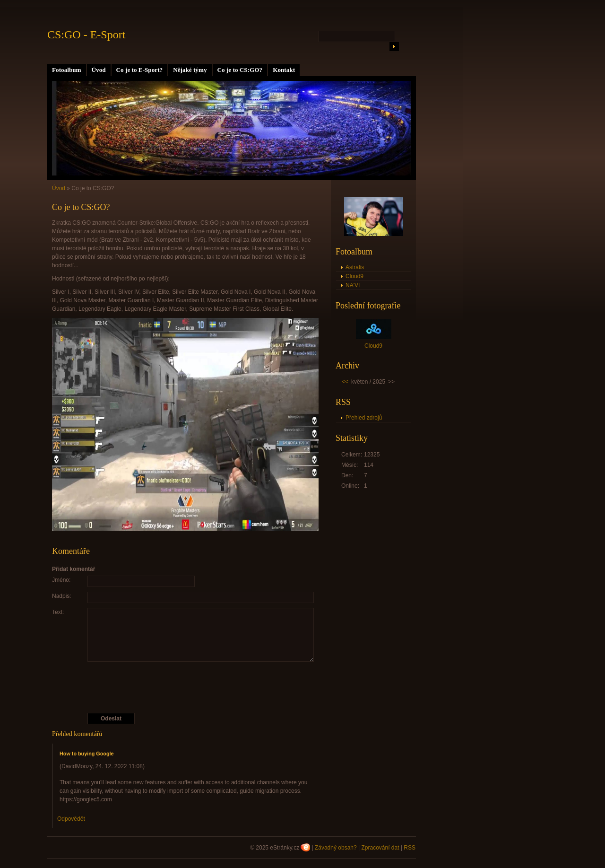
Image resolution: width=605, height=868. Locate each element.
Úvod (99, 70)
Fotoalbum (67, 70)
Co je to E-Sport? (140, 70)
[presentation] (186, 687)
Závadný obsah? (336, 848)
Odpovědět (71, 819)
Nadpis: (62, 596)
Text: (58, 612)
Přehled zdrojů (364, 418)
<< (345, 382)
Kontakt (284, 70)
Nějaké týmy (190, 70)
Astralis (355, 267)
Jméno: (61, 580)
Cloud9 (354, 276)
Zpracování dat (380, 848)
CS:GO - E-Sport (86, 35)
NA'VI (353, 285)
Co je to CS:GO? (240, 70)
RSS (410, 848)
